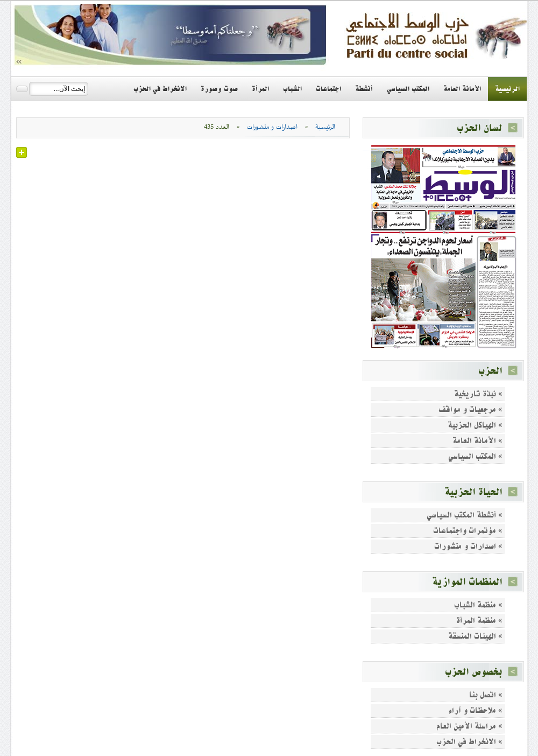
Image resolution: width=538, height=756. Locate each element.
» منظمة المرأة (479, 621)
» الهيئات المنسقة (475, 636)
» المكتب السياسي (475, 456)
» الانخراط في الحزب (469, 742)
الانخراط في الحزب (160, 89)
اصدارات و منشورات (272, 127)
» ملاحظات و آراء (476, 710)
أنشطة (364, 89)
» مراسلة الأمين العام (469, 726)
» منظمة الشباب (478, 605)
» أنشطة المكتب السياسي (465, 515)
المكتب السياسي (408, 89)
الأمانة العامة (462, 89)
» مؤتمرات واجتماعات (468, 531)
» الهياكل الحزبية (475, 425)
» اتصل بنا (486, 695)
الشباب (292, 89)
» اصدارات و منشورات (468, 546)
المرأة (260, 89)
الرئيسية (507, 89)
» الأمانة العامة (477, 441)
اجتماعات (328, 89)
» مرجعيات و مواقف (470, 409)
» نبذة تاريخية (478, 394)
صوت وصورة (219, 89)
